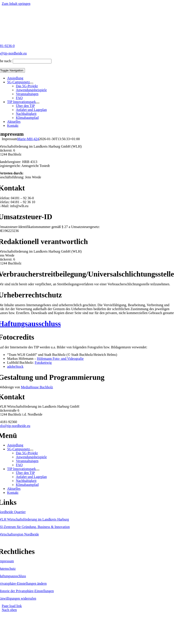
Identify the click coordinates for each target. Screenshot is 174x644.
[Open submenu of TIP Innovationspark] (38, 103)
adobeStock (15, 366)
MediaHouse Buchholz (37, 387)
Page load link (12, 606)
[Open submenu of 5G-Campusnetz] (32, 83)
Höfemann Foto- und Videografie (60, 359)
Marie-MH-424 (28, 139)
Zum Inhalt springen (16, 4)
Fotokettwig (43, 363)
